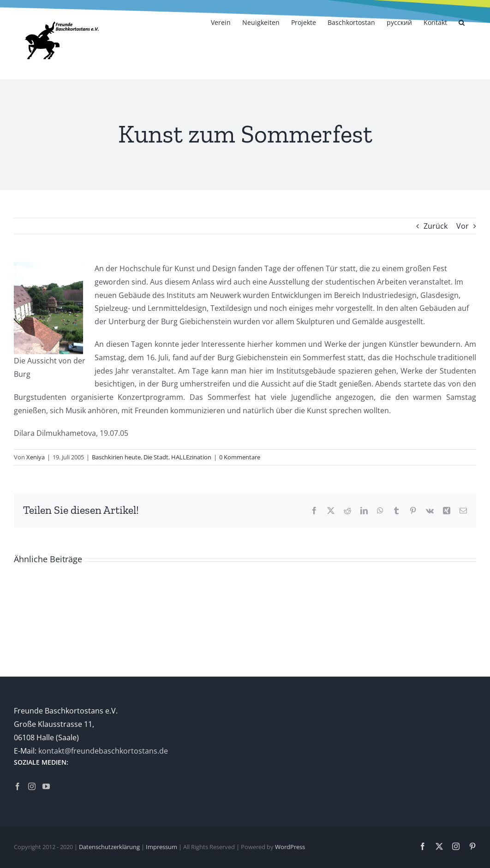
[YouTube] (46, 786)
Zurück (436, 226)
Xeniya (36, 457)
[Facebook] (18, 786)
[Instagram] (32, 786)
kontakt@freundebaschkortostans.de (103, 751)
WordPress (290, 847)
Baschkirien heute (116, 457)
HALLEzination (191, 457)
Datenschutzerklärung (109, 847)
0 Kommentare (240, 457)
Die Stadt (156, 457)
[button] (462, 22)
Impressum (161, 847)
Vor (463, 226)
